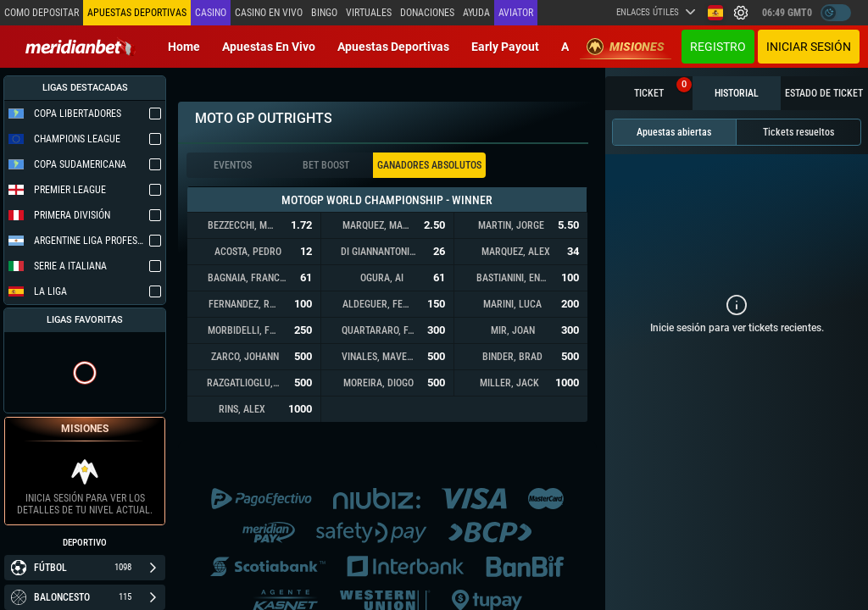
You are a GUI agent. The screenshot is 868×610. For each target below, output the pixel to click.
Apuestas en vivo (269, 47)
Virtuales (369, 13)
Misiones (626, 47)
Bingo (324, 13)
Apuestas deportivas (393, 47)
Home (184, 47)
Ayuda (476, 13)
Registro (718, 47)
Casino (211, 13)
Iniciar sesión (809, 47)
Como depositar (42, 13)
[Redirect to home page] (81, 47)
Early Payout (505, 47)
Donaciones (427, 13)
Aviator (516, 13)
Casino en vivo (269, 13)
